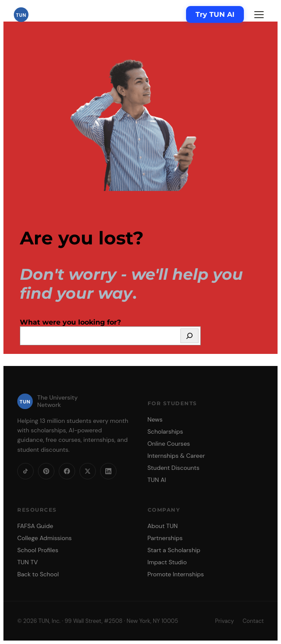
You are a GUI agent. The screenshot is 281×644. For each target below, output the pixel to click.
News (155, 419)
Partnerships (165, 538)
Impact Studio (167, 562)
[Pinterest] (46, 471)
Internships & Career (176, 456)
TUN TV (28, 562)
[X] (88, 471)
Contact (253, 621)
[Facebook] (67, 471)
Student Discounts (174, 468)
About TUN (163, 526)
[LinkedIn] (108, 471)
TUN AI (157, 480)
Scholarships (166, 431)
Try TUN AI (215, 14)
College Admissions (44, 538)
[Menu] (259, 15)
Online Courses (169, 444)
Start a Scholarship (174, 550)
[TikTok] (25, 471)
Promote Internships (176, 574)
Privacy (224, 621)
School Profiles (38, 550)
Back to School (38, 574)
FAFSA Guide (35, 526)
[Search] (189, 336)
